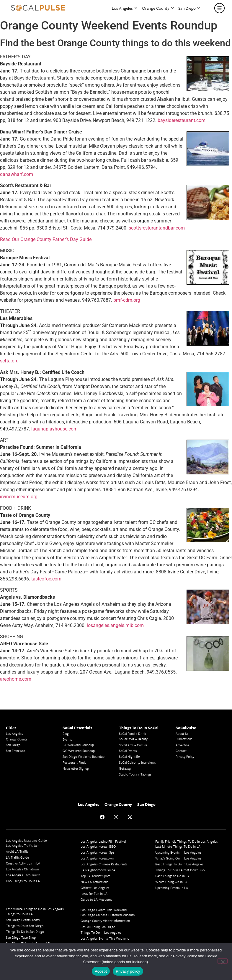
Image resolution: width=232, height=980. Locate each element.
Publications (184, 739)
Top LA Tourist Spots (95, 876)
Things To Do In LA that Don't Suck (180, 870)
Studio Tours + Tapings (135, 774)
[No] (223, 961)
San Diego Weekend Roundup (84, 757)
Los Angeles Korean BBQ (98, 846)
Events (67, 739)
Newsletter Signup (76, 768)
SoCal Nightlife (129, 757)
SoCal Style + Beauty (133, 739)
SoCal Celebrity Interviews (137, 762)
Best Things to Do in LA (172, 876)
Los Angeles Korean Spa (97, 852)
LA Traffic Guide (17, 857)
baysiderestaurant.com (182, 120)
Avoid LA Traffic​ (17, 851)
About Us (182, 734)
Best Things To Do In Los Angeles (179, 864)
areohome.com (16, 679)
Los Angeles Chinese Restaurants (104, 864)
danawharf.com (17, 174)
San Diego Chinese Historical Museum (108, 915)
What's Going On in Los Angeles (178, 858)
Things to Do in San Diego (25, 926)
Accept (101, 971)
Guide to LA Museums (96, 899)
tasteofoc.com (46, 579)
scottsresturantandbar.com (157, 228)
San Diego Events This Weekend (104, 910)
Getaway (125, 768)
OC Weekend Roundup (79, 751)
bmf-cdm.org (127, 300)
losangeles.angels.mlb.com (115, 625)
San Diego (189, 8)
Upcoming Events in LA (172, 888)
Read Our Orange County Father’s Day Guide (46, 239)
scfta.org (9, 361)
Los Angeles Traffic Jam (23, 845)
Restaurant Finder (75, 762)
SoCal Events (128, 751)
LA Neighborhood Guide (98, 870)
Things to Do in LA (19, 914)
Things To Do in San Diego (25, 932)
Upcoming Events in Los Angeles (178, 852)
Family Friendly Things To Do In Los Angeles (187, 841)
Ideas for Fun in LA (94, 894)
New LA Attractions (94, 882)
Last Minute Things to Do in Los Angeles (35, 909)
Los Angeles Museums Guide (26, 840)
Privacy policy (128, 971)
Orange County (158, 8)
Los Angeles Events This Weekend (105, 938)
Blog (66, 734)
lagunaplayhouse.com (54, 429)
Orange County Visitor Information (105, 921)
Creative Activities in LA (23, 863)
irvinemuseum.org (19, 497)
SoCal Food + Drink (132, 734)
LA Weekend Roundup (78, 745)
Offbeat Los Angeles (95, 888)
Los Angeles (125, 8)
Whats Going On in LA (171, 882)
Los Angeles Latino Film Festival (103, 841)
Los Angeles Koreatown (97, 858)
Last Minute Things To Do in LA (178, 846)
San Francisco (15, 751)
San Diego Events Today (23, 920)
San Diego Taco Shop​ (21, 937)
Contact (181, 751)
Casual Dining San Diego (98, 927)
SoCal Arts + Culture (133, 745)
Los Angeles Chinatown (22, 869)
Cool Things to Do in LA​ (23, 881)
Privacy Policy (185, 757)
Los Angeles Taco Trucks (23, 875)
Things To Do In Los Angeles (101, 932)
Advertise (182, 745)
